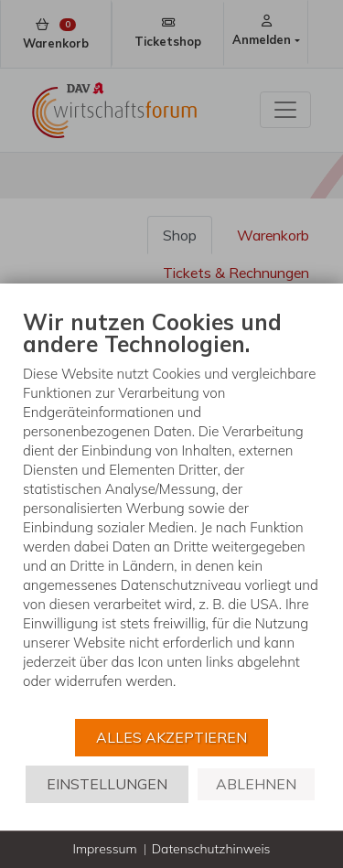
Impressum (104, 849)
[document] (171, 513)
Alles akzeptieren (171, 737)
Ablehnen (256, 784)
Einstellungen (107, 784)
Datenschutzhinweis (211, 849)
